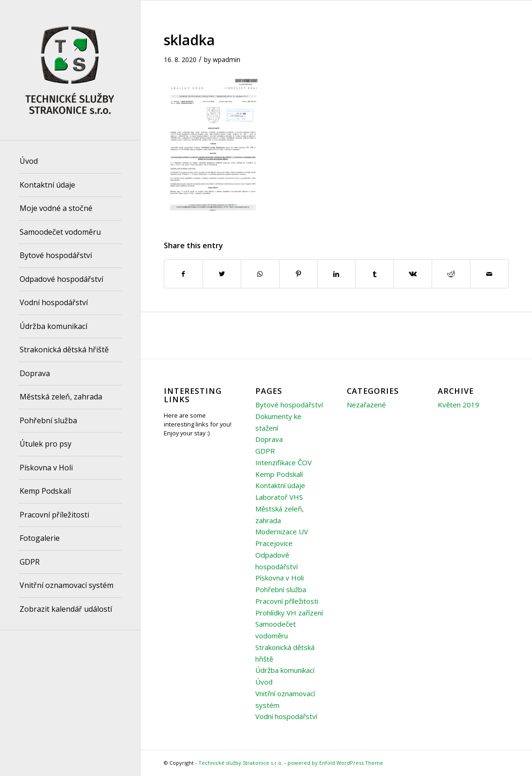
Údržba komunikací (285, 670)
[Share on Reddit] (451, 274)
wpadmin (227, 59)
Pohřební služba (281, 589)
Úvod (264, 682)
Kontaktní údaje (280, 485)
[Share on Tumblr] (374, 274)
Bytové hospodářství (289, 405)
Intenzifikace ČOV (283, 462)
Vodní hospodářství (286, 716)
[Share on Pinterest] (298, 274)
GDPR (265, 451)
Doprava (269, 439)
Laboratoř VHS (279, 497)
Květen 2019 (458, 405)
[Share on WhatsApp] (260, 274)
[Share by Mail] (489, 274)
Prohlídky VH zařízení (289, 613)
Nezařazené (366, 405)
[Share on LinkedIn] (337, 274)
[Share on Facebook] (183, 274)
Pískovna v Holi (280, 578)
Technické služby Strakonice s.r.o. (241, 763)
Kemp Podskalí (279, 474)
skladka (189, 40)
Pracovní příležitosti (287, 601)
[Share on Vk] (413, 274)
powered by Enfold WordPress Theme (335, 763)
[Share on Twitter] (222, 274)
